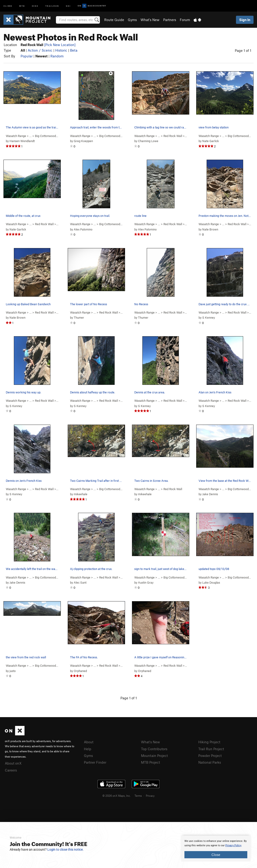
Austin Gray (146, 582)
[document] (216, 849)
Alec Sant (80, 582)
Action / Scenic (40, 50)
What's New (150, 20)
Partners (170, 20)
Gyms (132, 20)
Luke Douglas (211, 582)
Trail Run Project (211, 749)
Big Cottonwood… (47, 136)
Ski (68, 6)
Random (57, 56)
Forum (185, 20)
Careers (11, 770)
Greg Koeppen (83, 141)
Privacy (150, 796)
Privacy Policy (233, 845)
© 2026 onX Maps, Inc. (116, 796)
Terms (138, 796)
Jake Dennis (210, 494)
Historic (61, 50)
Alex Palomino (83, 229)
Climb (8, 6)
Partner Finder (95, 762)
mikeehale (81, 494)
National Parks (210, 762)
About (89, 742)
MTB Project (150, 762)
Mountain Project (154, 756)
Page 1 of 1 (243, 50)
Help (88, 749)
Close (216, 855)
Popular (27, 56)
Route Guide (114, 20)
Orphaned (80, 671)
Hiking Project (209, 742)
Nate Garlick (211, 141)
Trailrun (52, 6)
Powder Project (210, 756)
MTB (22, 6)
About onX (13, 763)
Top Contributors (154, 749)
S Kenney (209, 317)
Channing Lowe (148, 141)
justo (13, 671)
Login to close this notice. (66, 849)
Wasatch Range (16, 136)
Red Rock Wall (173, 136)
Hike (35, 6)
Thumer (79, 317)
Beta (74, 50)
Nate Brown (210, 229)
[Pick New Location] (60, 45)
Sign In (245, 20)
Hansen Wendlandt (22, 141)
